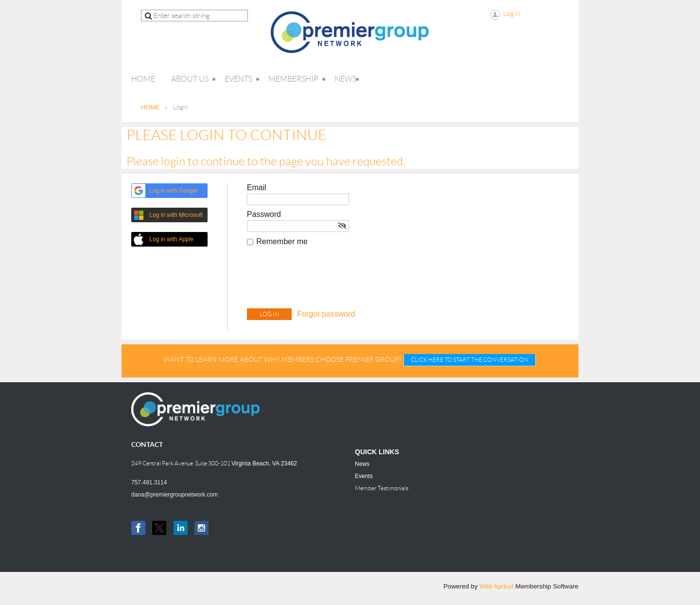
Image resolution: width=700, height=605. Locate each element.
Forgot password (326, 314)
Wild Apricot (496, 586)
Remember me (282, 241)
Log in (512, 14)
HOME (150, 107)
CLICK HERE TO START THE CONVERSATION (470, 360)
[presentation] (321, 280)
